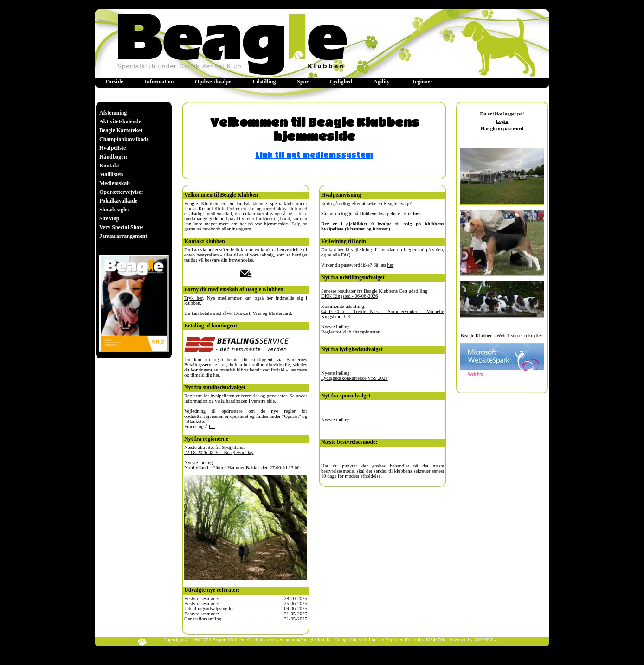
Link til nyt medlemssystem (314, 155)
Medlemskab (115, 183)
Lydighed (341, 82)
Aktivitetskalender (121, 121)
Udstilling (264, 82)
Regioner (422, 82)
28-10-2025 (296, 598)
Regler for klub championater (350, 332)
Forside (114, 82)
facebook (211, 229)
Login (502, 121)
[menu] (124, 175)
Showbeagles (114, 210)
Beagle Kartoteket (121, 130)
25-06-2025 (296, 604)
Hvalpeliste (113, 148)
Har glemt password (502, 129)
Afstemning (113, 113)
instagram (241, 229)
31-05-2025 (296, 614)
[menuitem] (114, 82)
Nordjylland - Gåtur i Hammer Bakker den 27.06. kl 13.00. (242, 468)
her (216, 375)
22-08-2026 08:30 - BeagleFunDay (219, 452)
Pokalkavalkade (118, 201)
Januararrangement (123, 236)
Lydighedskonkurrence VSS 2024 (354, 378)
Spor (303, 82)
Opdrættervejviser (121, 192)
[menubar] (269, 82)
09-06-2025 (296, 609)
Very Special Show (121, 227)
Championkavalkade (124, 139)
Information (159, 82)
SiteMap (109, 218)
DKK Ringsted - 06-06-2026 (349, 296)
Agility (382, 82)
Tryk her (193, 298)
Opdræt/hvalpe (213, 82)
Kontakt (109, 166)
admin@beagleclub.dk (308, 640)
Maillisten (111, 174)
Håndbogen (113, 157)
